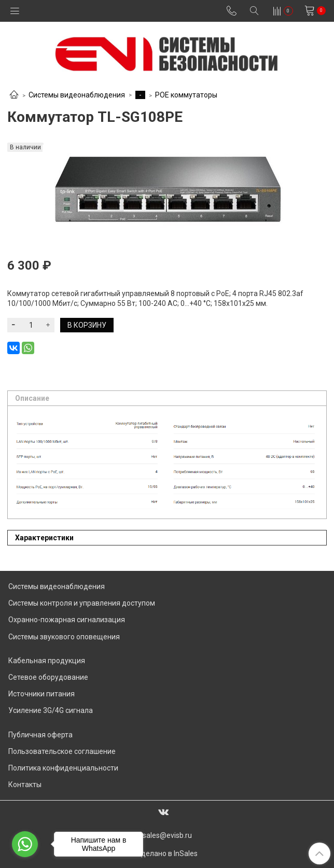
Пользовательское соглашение (62, 751)
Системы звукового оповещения (64, 637)
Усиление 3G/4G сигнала (51, 710)
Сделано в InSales (167, 853)
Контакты (25, 785)
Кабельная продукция (47, 661)
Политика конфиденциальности (63, 768)
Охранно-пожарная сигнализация (67, 620)
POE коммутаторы (186, 95)
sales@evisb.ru (167, 835)
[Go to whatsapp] (25, 844)
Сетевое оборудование (48, 677)
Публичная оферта (40, 735)
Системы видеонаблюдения (77, 95)
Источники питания (41, 694)
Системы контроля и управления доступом (82, 603)
